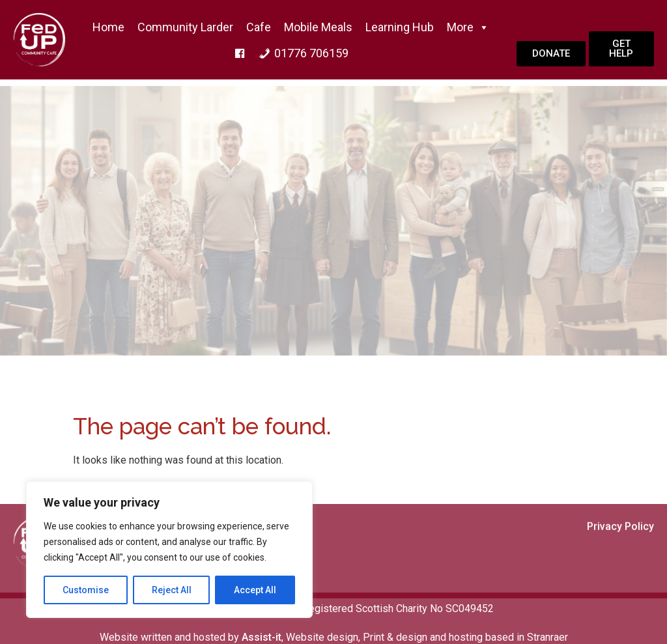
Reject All (172, 590)
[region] (169, 550)
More (468, 27)
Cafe (259, 27)
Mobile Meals (318, 27)
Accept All (255, 590)
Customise (86, 590)
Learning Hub (400, 27)
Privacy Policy (620, 560)
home (108, 27)
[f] (240, 53)
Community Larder (185, 27)
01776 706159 (311, 53)
